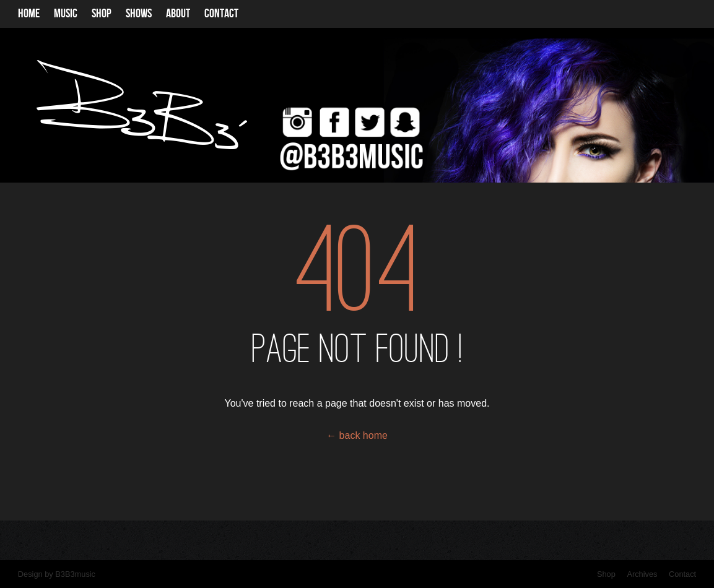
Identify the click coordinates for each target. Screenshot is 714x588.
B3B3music (75, 574)
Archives (642, 574)
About (178, 14)
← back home (357, 435)
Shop (102, 14)
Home (29, 14)
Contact (221, 14)
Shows (139, 14)
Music (66, 14)
